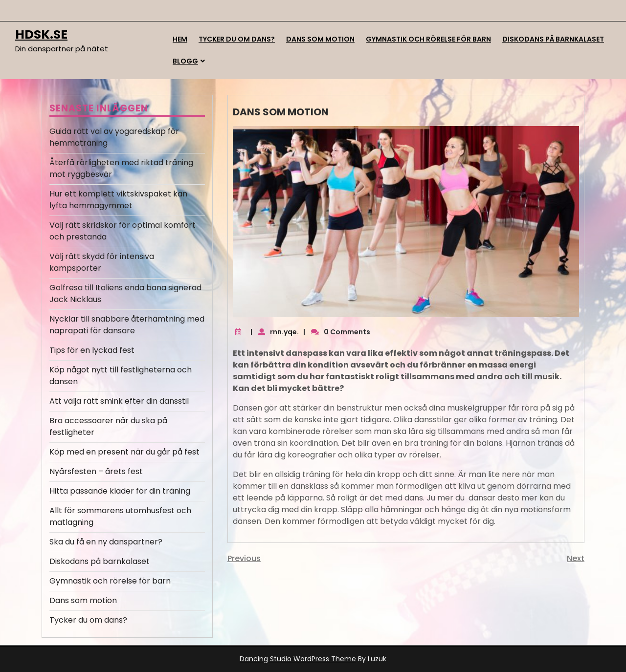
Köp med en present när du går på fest (124, 452)
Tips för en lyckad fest (92, 350)
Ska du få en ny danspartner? (106, 542)
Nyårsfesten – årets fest (96, 471)
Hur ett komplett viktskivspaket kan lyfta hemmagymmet (118, 200)
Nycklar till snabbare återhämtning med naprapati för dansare (127, 325)
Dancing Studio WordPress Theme (298, 659)
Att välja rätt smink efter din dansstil (119, 401)
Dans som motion (320, 39)
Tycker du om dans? (237, 39)
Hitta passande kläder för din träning (120, 491)
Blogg (185, 61)
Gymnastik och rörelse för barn (428, 39)
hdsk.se (41, 34)
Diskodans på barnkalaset (553, 39)
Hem (180, 39)
